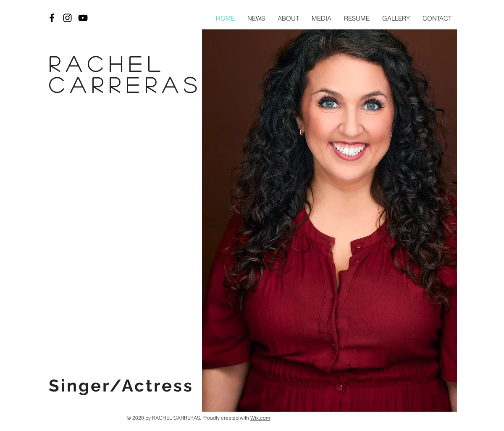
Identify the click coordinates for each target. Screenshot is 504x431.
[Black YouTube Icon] (83, 18)
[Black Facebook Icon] (52, 18)
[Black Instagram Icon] (67, 18)
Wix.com (260, 418)
